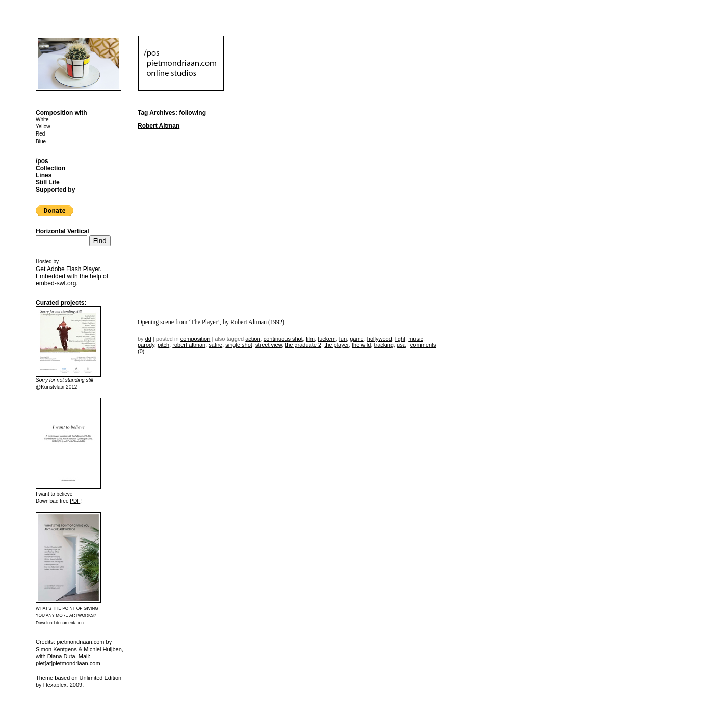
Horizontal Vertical (62, 231)
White (42, 119)
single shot (239, 345)
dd (148, 339)
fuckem (327, 339)
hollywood (380, 339)
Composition (196, 339)
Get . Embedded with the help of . (72, 276)
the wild (361, 345)
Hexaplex (55, 685)
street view (269, 345)
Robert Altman (159, 126)
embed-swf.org (56, 283)
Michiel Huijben (103, 649)
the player (336, 345)
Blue (41, 141)
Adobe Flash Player (73, 269)
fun (343, 339)
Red (40, 134)
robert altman (189, 345)
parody (146, 345)
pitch (163, 345)
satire (215, 345)
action (253, 339)
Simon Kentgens (56, 649)
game (357, 339)
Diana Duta (61, 656)
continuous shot (283, 339)
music (416, 339)
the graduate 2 (303, 345)
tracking (384, 345)
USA (401, 345)
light (400, 339)
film (310, 339)
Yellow (43, 127)
